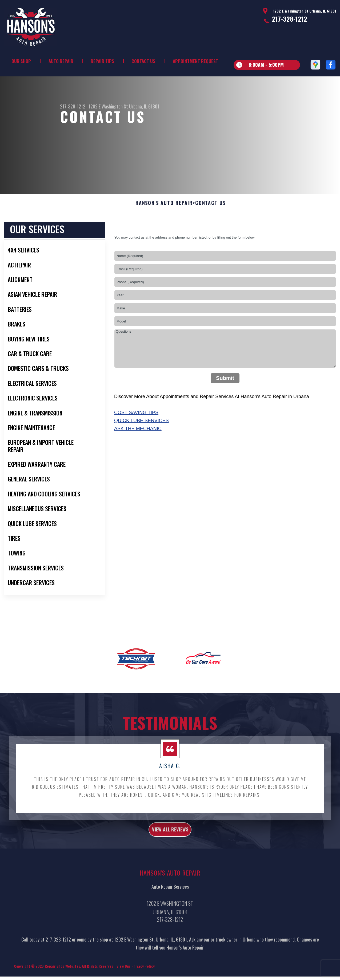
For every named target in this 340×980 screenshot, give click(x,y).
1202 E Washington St (108, 106)
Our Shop (21, 61)
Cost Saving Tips (136, 433)
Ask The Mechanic (138, 449)
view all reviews (170, 852)
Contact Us (143, 61)
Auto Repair (61, 61)
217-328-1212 (290, 19)
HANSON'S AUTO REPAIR (164, 224)
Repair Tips (102, 61)
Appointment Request (195, 61)
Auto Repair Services (170, 911)
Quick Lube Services (141, 441)
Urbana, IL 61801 (144, 106)
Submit (225, 399)
